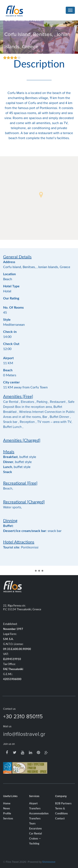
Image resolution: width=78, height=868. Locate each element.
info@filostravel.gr (24, 740)
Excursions (35, 835)
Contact (60, 825)
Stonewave (49, 862)
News (7, 815)
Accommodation (39, 820)
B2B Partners (63, 810)
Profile (7, 820)
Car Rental (35, 840)
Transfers (35, 825)
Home (7, 810)
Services (8, 825)
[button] (41, 195)
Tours (32, 830)
